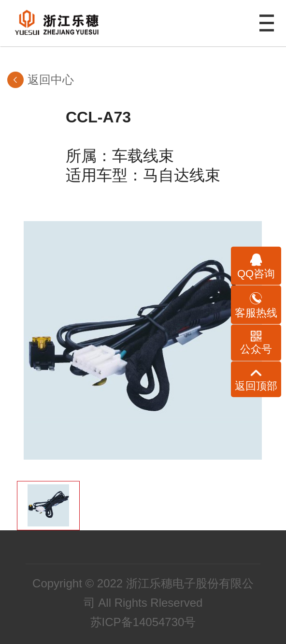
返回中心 (51, 80)
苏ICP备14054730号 (143, 622)
